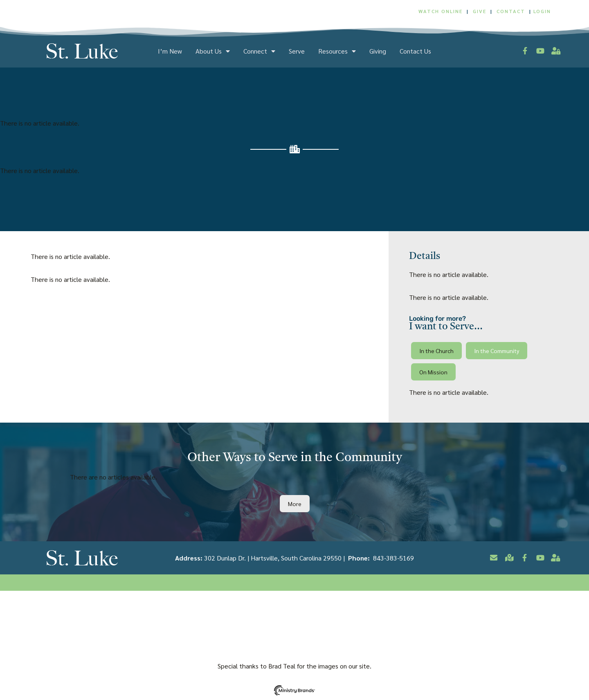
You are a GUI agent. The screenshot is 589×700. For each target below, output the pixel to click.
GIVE (480, 11)
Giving (378, 51)
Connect (259, 51)
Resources (337, 51)
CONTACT (512, 11)
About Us (213, 51)
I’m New (170, 51)
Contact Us (415, 51)
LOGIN (542, 11)
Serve (297, 51)
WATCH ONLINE (441, 11)
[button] (436, 351)
